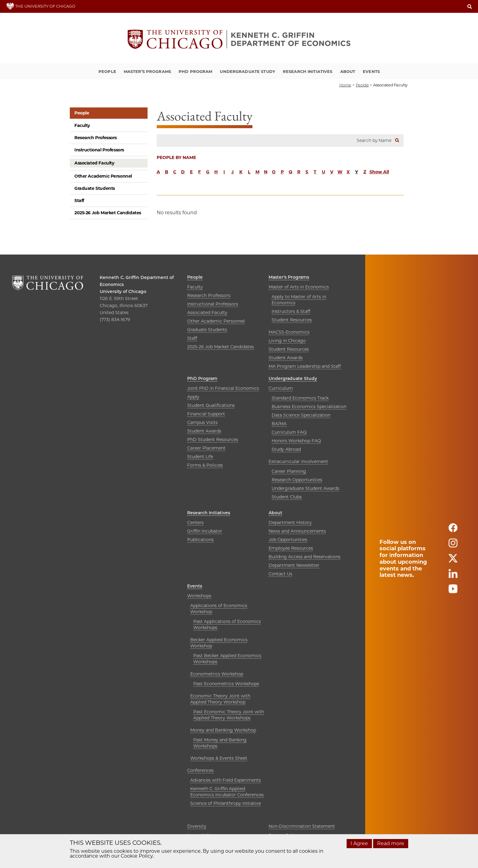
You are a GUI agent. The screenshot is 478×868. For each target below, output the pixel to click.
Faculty (82, 125)
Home (345, 85)
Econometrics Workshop (217, 674)
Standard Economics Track (300, 398)
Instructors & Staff (291, 311)
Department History (290, 523)
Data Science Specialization (301, 415)
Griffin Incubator (205, 531)
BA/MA (279, 424)
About (348, 71)
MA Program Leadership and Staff (305, 366)
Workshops (199, 596)
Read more (391, 843)
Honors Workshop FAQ (296, 441)
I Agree (359, 843)
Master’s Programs (147, 71)
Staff (79, 201)
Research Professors (96, 138)
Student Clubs (287, 497)
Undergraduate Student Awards (305, 488)
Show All (379, 172)
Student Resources (292, 320)
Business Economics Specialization (309, 407)
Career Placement (206, 448)
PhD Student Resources (213, 439)
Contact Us (280, 574)
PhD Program (195, 71)
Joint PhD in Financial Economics (223, 388)
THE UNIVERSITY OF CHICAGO (41, 6)
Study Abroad (286, 449)
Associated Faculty (94, 163)
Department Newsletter (294, 565)
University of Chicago (123, 291)
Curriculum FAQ (289, 432)
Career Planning (289, 471)
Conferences (200, 770)
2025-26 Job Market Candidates (108, 213)
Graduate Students (95, 188)
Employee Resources (291, 548)
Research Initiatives (308, 71)
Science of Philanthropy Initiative (226, 803)
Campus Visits (202, 422)
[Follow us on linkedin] (453, 576)
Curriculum (281, 388)
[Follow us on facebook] (453, 530)
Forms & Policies (205, 465)
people (362, 85)
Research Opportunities (297, 480)
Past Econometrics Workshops (226, 684)
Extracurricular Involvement (298, 461)
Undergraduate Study (247, 71)
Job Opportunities (288, 540)
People (107, 71)
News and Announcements (297, 531)
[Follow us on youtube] (453, 591)
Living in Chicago (287, 341)
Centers (195, 523)
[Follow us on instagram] (453, 546)
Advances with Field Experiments (226, 780)
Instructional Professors (99, 150)
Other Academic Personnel (103, 176)
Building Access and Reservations (305, 557)
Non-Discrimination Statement (302, 826)
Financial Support (206, 414)
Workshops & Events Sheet (219, 758)
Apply (193, 397)
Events (371, 71)
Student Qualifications (211, 405)
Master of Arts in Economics (299, 287)
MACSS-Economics (289, 332)
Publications (200, 540)
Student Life (200, 457)
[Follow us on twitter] (453, 561)
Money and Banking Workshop (223, 730)
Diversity (197, 826)
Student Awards (286, 358)
